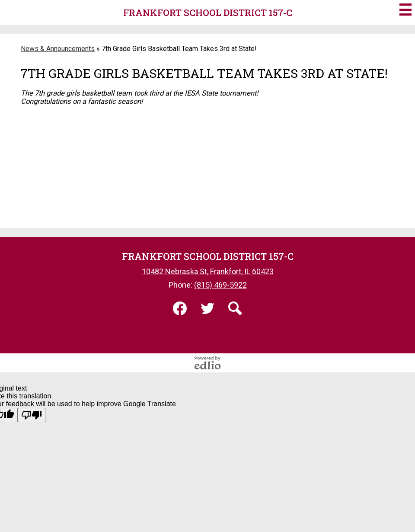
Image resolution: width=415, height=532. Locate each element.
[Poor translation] (32, 415)
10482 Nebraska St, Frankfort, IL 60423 (208, 271)
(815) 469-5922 (220, 285)
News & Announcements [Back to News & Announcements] (58, 49)
